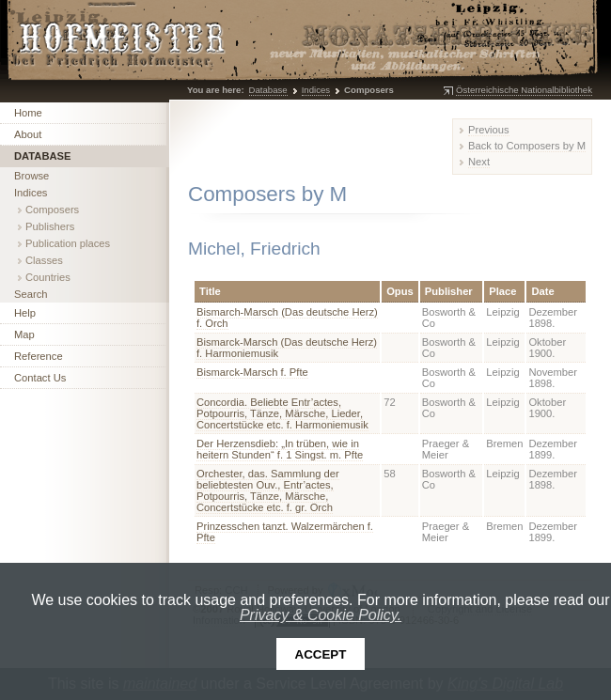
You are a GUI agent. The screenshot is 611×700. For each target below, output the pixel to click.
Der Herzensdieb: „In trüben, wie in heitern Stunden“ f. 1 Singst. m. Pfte (280, 449)
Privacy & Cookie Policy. (321, 615)
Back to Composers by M (527, 146)
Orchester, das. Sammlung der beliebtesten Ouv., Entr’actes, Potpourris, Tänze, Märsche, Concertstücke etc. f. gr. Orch (268, 490)
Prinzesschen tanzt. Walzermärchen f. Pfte (285, 532)
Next (479, 162)
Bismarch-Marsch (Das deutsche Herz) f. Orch (287, 318)
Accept (321, 654)
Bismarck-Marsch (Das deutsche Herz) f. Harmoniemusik (287, 348)
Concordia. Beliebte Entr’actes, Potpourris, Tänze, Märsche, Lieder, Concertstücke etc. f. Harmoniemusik (282, 413)
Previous (489, 130)
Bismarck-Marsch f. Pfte (252, 372)
